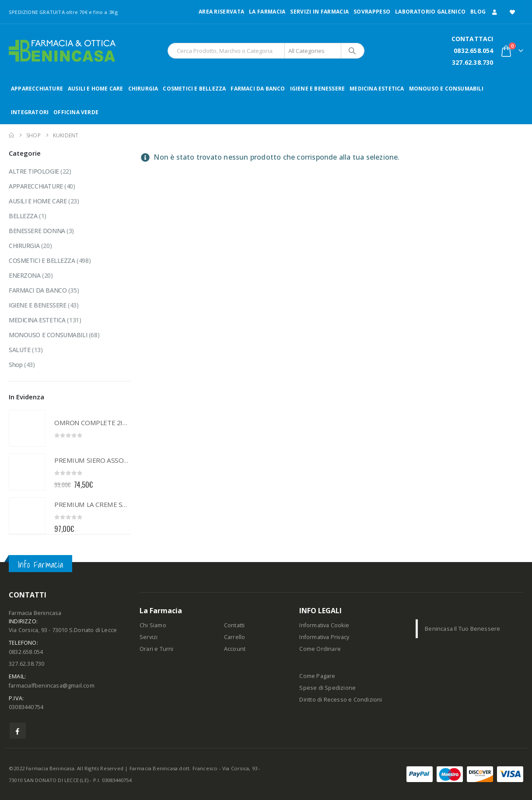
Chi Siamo (153, 625)
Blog (478, 12)
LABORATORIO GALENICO (430, 12)
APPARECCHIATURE (37, 89)
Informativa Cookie (324, 625)
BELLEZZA (23, 216)
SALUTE (19, 350)
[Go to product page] (27, 428)
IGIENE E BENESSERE (318, 89)
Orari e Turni (157, 649)
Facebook (18, 731)
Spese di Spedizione (327, 688)
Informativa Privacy (324, 637)
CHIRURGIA (143, 89)
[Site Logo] (62, 51)
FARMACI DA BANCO (258, 89)
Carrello (235, 637)
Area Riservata (221, 12)
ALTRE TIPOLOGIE (34, 171)
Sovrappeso (372, 12)
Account (235, 649)
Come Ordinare (320, 649)
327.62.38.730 (473, 62)
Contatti (234, 625)
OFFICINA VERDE (76, 112)
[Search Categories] (313, 51)
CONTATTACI (472, 39)
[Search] (352, 51)
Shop (16, 365)
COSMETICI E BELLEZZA (194, 89)
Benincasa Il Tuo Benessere (462, 629)
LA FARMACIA (267, 12)
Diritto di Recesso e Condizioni (341, 700)
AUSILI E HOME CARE (96, 89)
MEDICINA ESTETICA (377, 89)
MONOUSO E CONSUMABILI (446, 89)
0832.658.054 (473, 51)
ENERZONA (25, 275)
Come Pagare (317, 676)
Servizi (149, 637)
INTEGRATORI (30, 112)
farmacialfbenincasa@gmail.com (52, 686)
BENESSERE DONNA (37, 231)
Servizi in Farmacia (319, 12)
